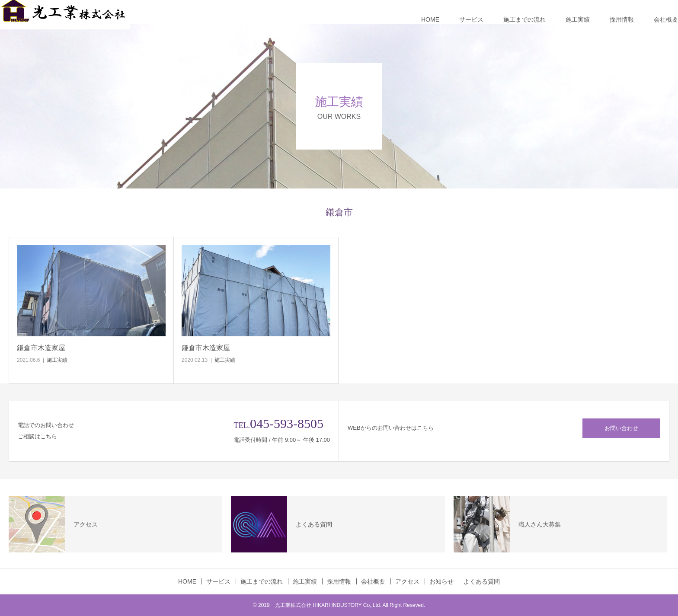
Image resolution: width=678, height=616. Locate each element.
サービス (471, 19)
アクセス (407, 581)
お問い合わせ (621, 428)
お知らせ (441, 581)
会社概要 (666, 19)
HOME (430, 19)
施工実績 (578, 19)
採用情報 (622, 19)
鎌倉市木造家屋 (41, 348)
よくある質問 (482, 581)
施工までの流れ (524, 19)
